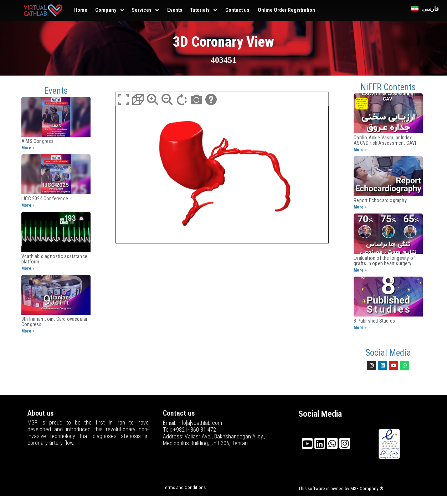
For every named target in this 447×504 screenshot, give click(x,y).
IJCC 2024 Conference (45, 199)
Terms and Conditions (184, 487)
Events (175, 10)
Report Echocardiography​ (380, 200)
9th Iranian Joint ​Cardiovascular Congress (54, 322)
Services (142, 10)
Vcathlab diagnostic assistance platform (54, 259)
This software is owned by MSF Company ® (341, 488)
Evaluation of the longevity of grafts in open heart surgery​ (384, 261)
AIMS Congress (38, 141)
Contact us (237, 10)
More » (28, 148)
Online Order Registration (286, 10)
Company (106, 10)
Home (81, 10)
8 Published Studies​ (374, 321)
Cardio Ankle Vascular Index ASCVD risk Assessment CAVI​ (385, 140)
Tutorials (200, 10)
